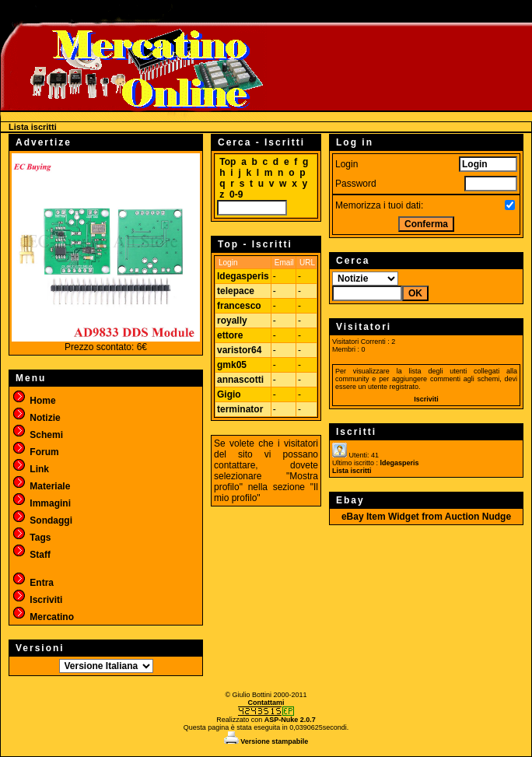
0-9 (236, 195)
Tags (31, 538)
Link (30, 469)
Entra (33, 583)
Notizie (36, 418)
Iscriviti (37, 600)
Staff (31, 555)
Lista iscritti (352, 471)
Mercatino (43, 617)
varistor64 (239, 350)
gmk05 (232, 365)
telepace (236, 291)
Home (34, 401)
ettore (230, 335)
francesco (239, 306)
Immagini (41, 503)
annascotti (240, 380)
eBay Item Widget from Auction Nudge (426, 517)
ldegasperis (243, 276)
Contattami (266, 703)
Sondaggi (42, 520)
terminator (240, 409)
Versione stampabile (266, 741)
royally (232, 321)
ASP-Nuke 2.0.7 (290, 720)
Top (227, 162)
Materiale (41, 486)
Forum (35, 452)
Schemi (37, 435)
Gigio (229, 394)
